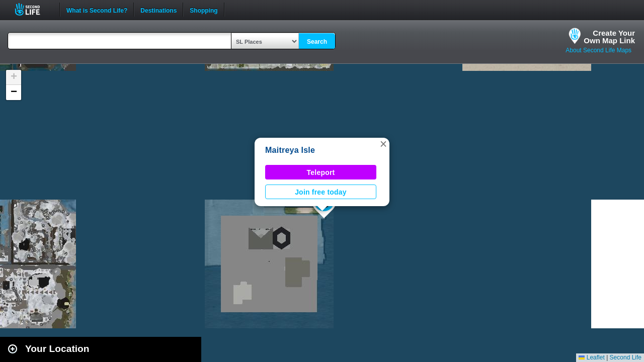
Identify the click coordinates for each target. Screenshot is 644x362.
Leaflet (591, 357)
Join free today (321, 192)
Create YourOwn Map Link (609, 37)
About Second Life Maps (598, 50)
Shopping (204, 10)
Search (317, 42)
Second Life (33, 9)
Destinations (158, 10)
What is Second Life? (97, 10)
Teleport (321, 172)
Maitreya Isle (290, 150)
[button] (383, 144)
